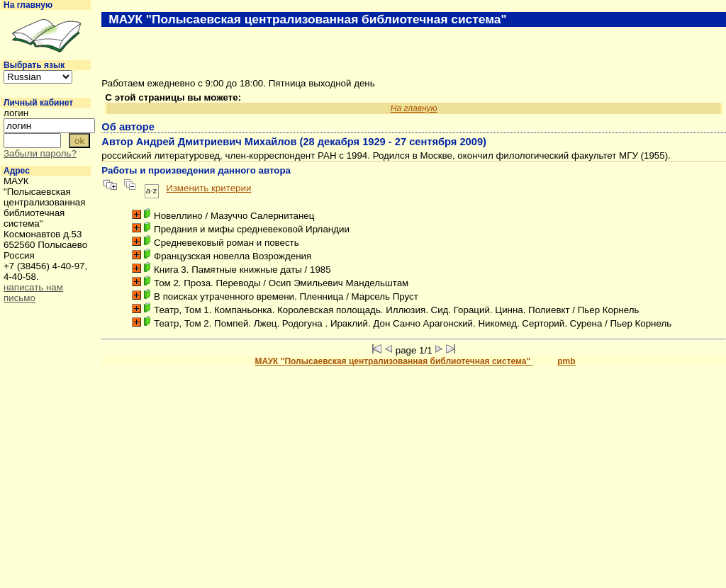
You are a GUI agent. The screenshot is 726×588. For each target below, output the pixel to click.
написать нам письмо (33, 293)
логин (16, 113)
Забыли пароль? (40, 153)
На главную (28, 5)
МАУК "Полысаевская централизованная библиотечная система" (393, 361)
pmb (566, 361)
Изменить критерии (208, 188)
